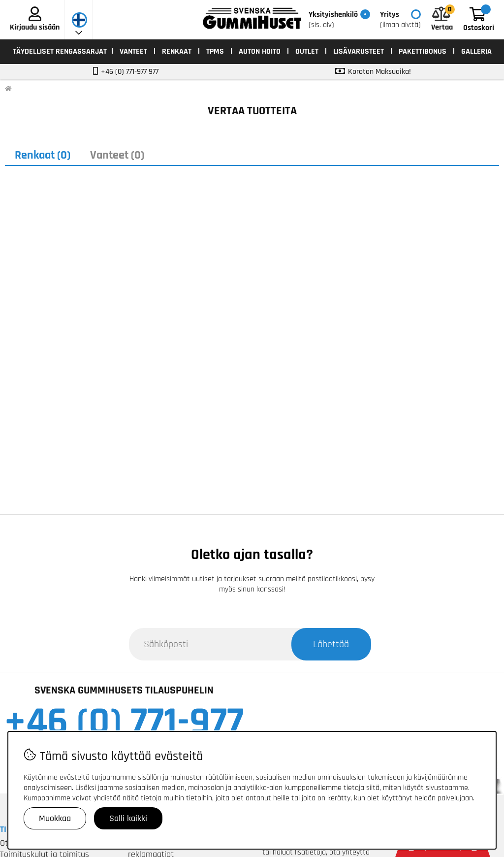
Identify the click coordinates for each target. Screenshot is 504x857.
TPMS (215, 51)
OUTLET (307, 51)
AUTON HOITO (260, 51)
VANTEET (133, 51)
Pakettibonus (423, 51)
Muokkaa (55, 818)
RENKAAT (177, 51)
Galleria (476, 51)
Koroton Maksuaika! (379, 72)
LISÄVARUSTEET (359, 51)
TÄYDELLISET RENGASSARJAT (60, 51)
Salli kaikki (128, 818)
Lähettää (331, 644)
